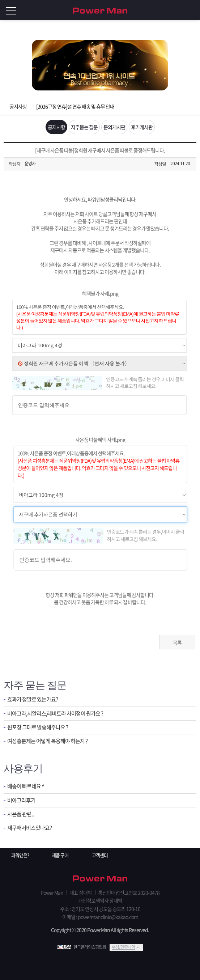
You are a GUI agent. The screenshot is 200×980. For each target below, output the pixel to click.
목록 (177, 642)
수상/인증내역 (123, 947)
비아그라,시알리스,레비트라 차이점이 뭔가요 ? (55, 714)
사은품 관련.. (20, 814)
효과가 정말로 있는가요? (33, 699)
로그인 (193, 10)
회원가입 (178, 10)
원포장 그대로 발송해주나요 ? (38, 727)
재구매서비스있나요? (29, 828)
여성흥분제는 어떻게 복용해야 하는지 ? (47, 741)
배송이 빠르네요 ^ (26, 786)
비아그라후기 (21, 800)
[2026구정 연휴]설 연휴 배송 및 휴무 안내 (75, 106)
